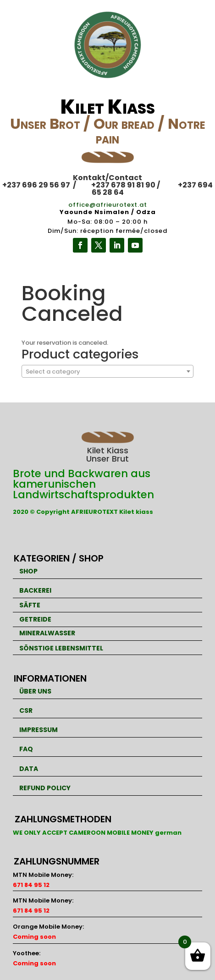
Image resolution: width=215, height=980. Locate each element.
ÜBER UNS (35, 691)
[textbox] (107, 372)
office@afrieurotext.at (108, 205)
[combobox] (107, 371)
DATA (29, 769)
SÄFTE (30, 605)
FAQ (26, 749)
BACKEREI (35, 590)
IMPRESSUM (39, 730)
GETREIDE (35, 619)
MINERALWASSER (47, 633)
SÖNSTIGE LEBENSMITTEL (61, 648)
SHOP (28, 571)
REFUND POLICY (45, 788)
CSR (26, 710)
